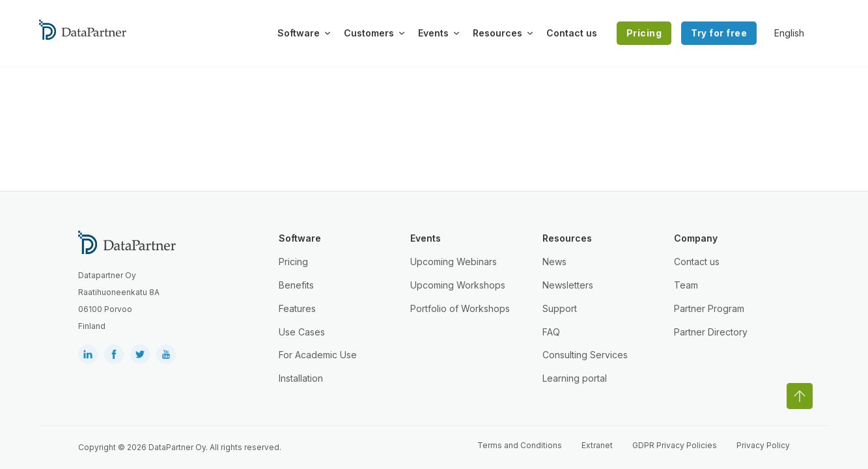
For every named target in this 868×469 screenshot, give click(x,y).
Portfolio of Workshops (460, 308)
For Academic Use (318, 355)
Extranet (597, 445)
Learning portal (575, 378)
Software (299, 33)
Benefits (296, 285)
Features (297, 308)
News (554, 262)
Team (686, 285)
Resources (497, 33)
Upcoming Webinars (454, 262)
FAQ (551, 332)
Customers (369, 33)
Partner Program (709, 308)
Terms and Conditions (520, 445)
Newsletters (568, 285)
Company (696, 238)
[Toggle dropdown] (328, 33)
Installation (301, 378)
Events (433, 33)
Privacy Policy (763, 445)
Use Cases (302, 332)
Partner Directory (711, 332)
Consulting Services (585, 355)
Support (560, 308)
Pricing (644, 33)
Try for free (719, 33)
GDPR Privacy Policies (675, 445)
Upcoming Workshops (458, 285)
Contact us (572, 33)
